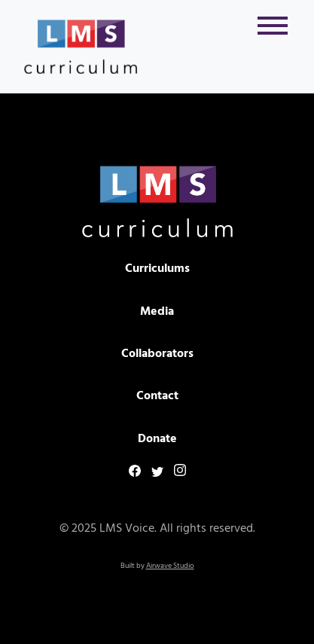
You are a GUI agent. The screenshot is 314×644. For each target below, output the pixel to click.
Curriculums (157, 269)
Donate (157, 439)
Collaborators (157, 354)
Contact (157, 396)
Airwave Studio (170, 566)
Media (157, 312)
